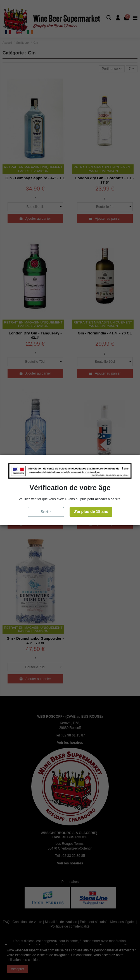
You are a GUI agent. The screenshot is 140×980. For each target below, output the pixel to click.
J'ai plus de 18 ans (91, 511)
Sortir (46, 512)
